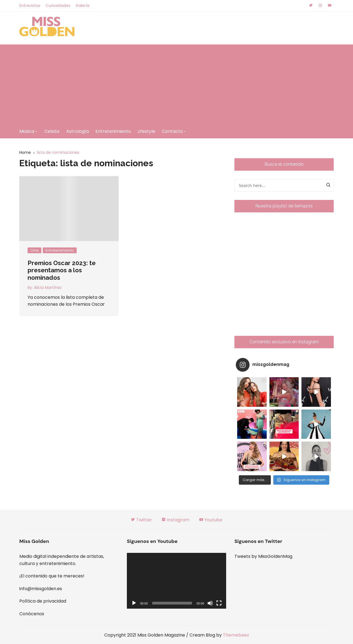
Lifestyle (146, 131)
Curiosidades (58, 6)
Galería (82, 6)
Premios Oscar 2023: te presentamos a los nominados (62, 270)
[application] (176, 581)
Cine (34, 250)
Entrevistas (30, 6)
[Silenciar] (210, 603)
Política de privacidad (43, 601)
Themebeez (236, 635)
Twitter (141, 520)
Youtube (211, 520)
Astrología (77, 131)
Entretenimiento (113, 131)
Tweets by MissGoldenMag (263, 556)
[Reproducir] (134, 603)
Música (27, 131)
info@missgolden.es (41, 589)
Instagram (175, 520)
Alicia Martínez (48, 287)
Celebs (52, 131)
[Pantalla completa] (219, 603)
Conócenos (32, 614)
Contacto (172, 131)
